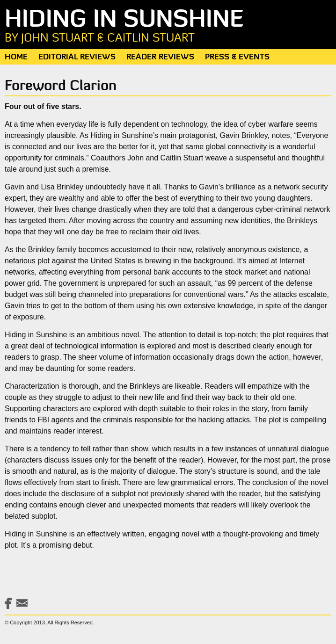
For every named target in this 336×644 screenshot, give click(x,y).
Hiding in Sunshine (168, 27)
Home (16, 57)
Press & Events (237, 57)
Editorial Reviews (77, 57)
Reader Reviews (160, 57)
